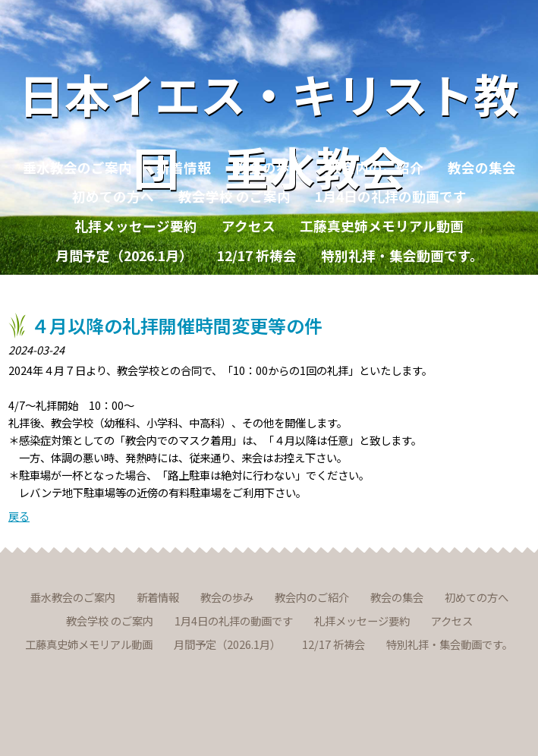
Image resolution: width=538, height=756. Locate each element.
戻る (19, 516)
